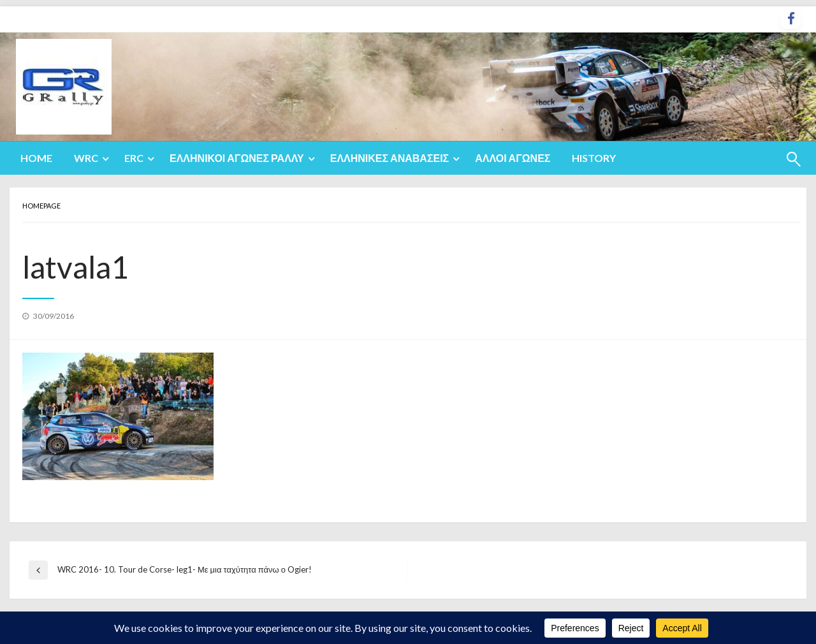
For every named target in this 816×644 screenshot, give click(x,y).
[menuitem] (36, 158)
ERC (134, 158)
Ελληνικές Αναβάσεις (390, 158)
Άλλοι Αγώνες (513, 158)
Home (36, 158)
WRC (86, 158)
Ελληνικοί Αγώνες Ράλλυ (237, 158)
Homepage (41, 206)
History (594, 158)
